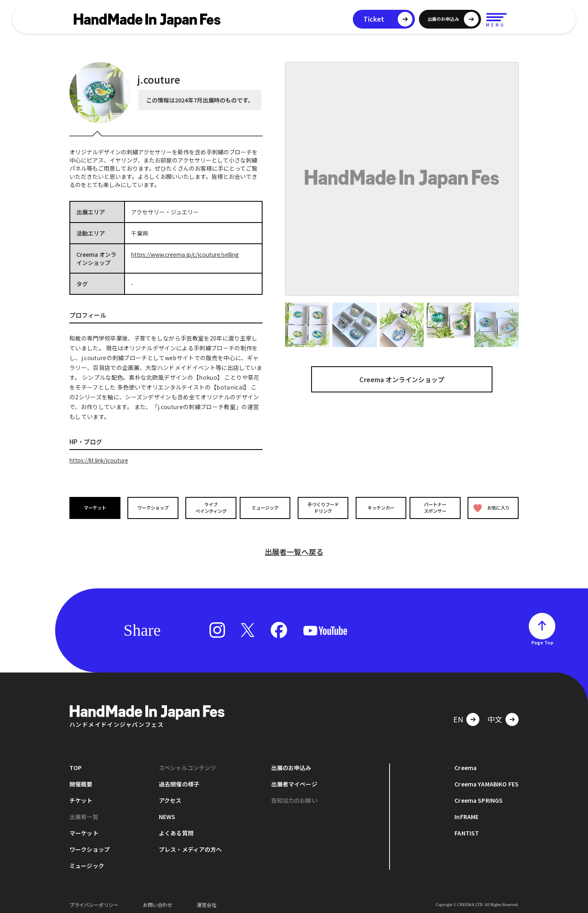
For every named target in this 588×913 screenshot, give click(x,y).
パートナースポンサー (436, 508)
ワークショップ (152, 508)
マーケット (96, 508)
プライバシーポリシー (94, 901)
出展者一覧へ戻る (294, 548)
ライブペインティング (209, 508)
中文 (495, 715)
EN (458, 715)
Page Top (542, 638)
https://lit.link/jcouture (101, 460)
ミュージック (266, 508)
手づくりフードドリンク (322, 508)
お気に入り (491, 508)
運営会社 (207, 901)
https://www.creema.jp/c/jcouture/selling (187, 254)
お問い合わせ (158, 901)
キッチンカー (379, 508)
